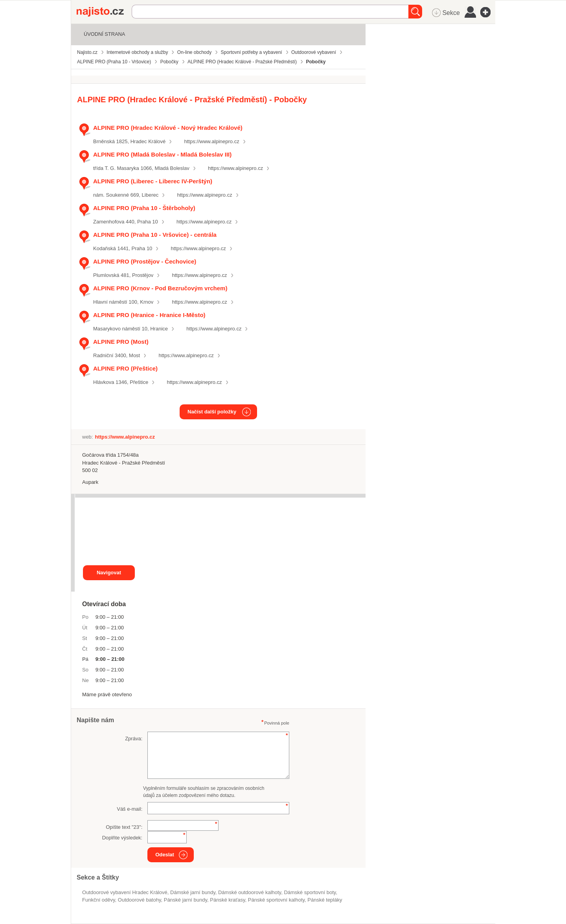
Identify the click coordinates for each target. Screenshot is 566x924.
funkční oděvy (99, 900)
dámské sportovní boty (310, 892)
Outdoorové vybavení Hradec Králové (125, 892)
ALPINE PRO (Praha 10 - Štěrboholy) (144, 208)
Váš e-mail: (130, 809)
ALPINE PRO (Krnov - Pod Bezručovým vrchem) (160, 288)
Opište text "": (124, 827)
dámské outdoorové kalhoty (250, 892)
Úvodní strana (104, 34)
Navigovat (109, 573)
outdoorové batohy (140, 900)
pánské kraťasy (227, 900)
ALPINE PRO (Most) (121, 342)
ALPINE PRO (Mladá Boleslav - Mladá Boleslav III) (162, 154)
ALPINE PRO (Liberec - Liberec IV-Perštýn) (153, 181)
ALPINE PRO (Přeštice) (125, 368)
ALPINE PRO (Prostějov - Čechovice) (145, 261)
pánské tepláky (325, 900)
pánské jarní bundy (186, 900)
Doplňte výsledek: (122, 838)
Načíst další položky (212, 412)
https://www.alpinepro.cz (212, 141)
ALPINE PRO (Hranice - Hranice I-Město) (149, 315)
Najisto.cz (104, 12)
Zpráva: (134, 739)
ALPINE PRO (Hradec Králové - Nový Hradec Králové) (168, 128)
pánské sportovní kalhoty (276, 900)
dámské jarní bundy (193, 892)
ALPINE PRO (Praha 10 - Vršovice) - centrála (155, 235)
